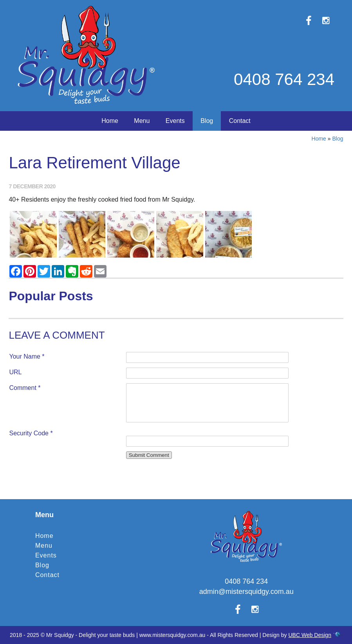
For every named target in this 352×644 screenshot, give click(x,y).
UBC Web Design (310, 635)
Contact (240, 121)
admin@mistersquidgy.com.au (246, 592)
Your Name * (27, 356)
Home (110, 121)
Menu (142, 121)
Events (175, 121)
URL (15, 372)
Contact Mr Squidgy (176, 466)
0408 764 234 (284, 79)
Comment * (25, 388)
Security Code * (31, 433)
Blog (207, 121)
